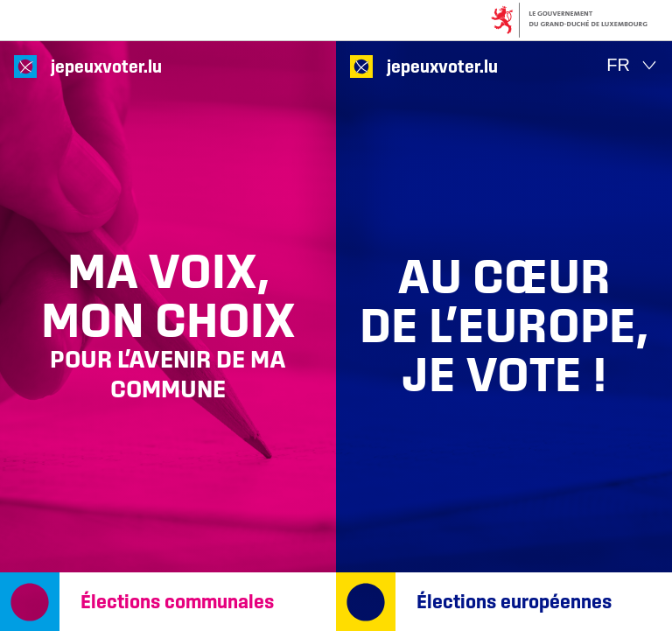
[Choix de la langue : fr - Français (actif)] (632, 65)
